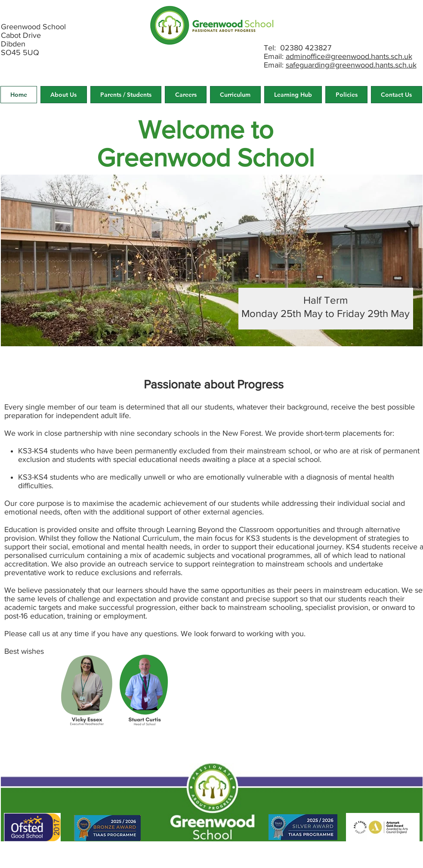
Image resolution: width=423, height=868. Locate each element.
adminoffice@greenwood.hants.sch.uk (349, 56)
